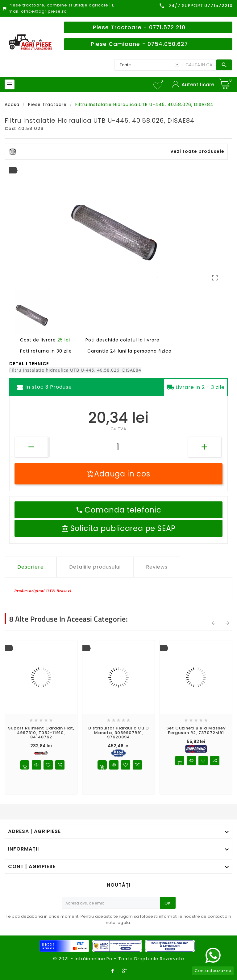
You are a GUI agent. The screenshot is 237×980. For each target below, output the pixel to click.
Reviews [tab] (157, 567)
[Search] (199, 65)
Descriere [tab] (31, 567)
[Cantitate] (118, 447)
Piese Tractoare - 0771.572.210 (139, 27)
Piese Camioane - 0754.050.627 (139, 44)
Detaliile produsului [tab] (95, 567)
